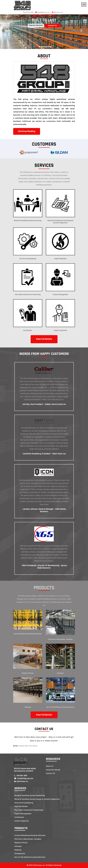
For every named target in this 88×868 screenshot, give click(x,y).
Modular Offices (28, 673)
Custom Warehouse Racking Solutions (28, 634)
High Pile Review (21, 806)
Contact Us (52, 26)
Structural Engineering (24, 803)
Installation (19, 817)
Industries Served (53, 770)
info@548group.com (43, 12)
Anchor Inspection (22, 821)
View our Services (36, 26)
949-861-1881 (29, 12)
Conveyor (60, 673)
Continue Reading (27, 131)
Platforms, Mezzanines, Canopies (60, 639)
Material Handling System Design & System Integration (37, 799)
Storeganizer (20, 854)
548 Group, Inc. (58, 12)
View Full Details (44, 339)
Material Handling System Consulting (30, 796)
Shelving (28, 707)
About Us (50, 766)
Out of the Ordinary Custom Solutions (60, 707)
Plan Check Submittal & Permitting (29, 810)
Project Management (23, 814)
